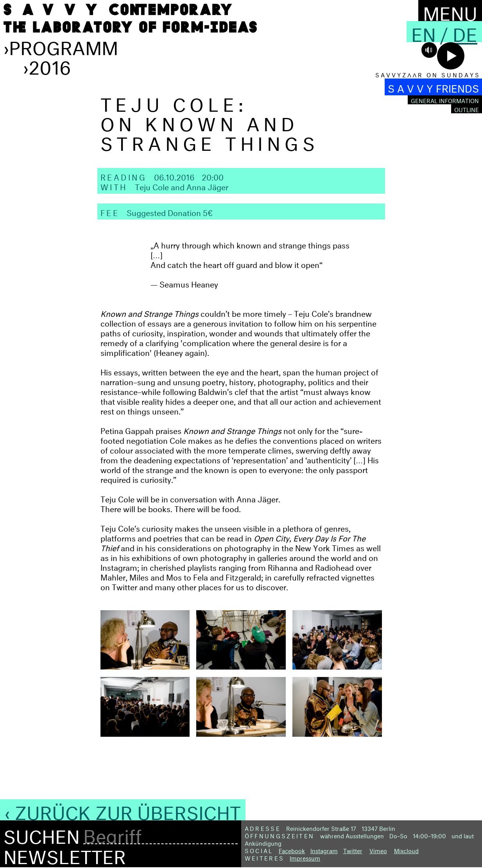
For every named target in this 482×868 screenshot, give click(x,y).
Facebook (292, 850)
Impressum (305, 857)
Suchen (42, 834)
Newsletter (65, 854)
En (424, 32)
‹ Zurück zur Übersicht (123, 810)
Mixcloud (406, 850)
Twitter (353, 850)
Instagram (324, 850)
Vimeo (378, 850)
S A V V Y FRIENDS (433, 87)
